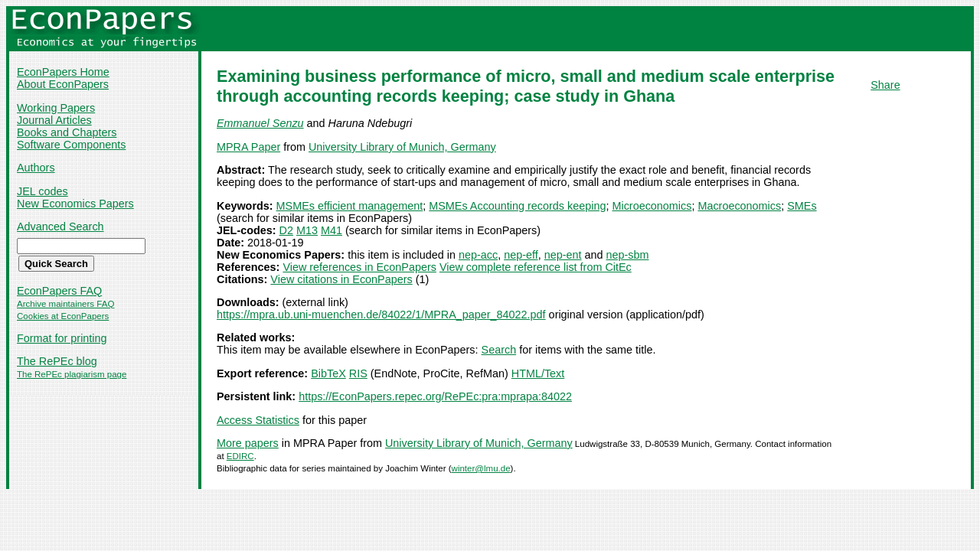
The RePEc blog (57, 361)
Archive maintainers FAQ (65, 304)
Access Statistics (258, 420)
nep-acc (478, 255)
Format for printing (62, 338)
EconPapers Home (63, 72)
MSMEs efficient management (350, 206)
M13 (307, 230)
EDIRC (240, 456)
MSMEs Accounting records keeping (517, 206)
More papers (248, 443)
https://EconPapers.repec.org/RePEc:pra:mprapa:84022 (435, 396)
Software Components (71, 145)
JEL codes (42, 191)
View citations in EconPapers (341, 279)
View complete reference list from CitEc (536, 267)
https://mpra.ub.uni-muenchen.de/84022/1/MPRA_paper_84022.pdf (381, 315)
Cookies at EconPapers (63, 316)
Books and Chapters (67, 132)
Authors (36, 168)
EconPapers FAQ (59, 291)
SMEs (802, 206)
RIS (358, 373)
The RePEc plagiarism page (72, 374)
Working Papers (56, 108)
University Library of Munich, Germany (402, 147)
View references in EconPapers (359, 267)
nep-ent (563, 255)
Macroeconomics (739, 206)
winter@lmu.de (481, 468)
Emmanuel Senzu (260, 123)
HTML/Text (538, 373)
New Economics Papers (75, 204)
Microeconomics (652, 206)
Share (885, 85)
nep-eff (521, 255)
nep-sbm (628, 255)
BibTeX (328, 373)
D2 (286, 230)
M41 (332, 230)
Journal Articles (54, 120)
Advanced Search (60, 227)
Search (499, 350)
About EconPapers (63, 84)
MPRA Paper (248, 147)
